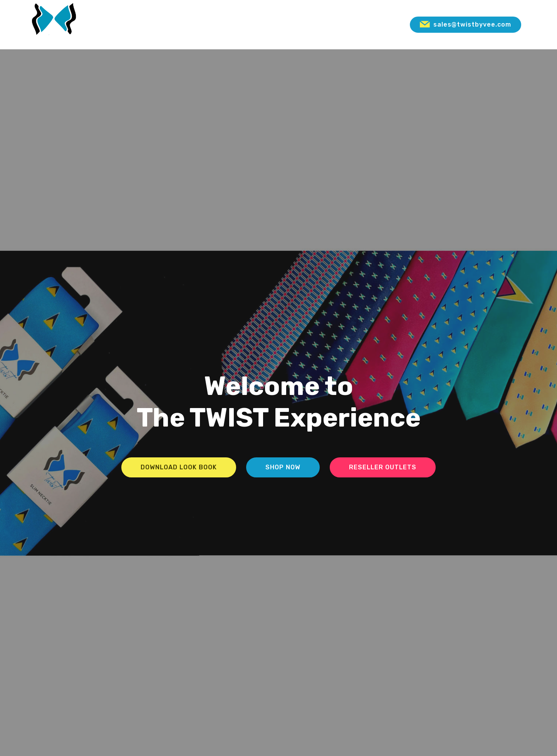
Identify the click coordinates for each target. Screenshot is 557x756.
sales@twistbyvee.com (466, 25)
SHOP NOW (283, 467)
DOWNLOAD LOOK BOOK (179, 467)
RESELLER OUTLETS (383, 467)
